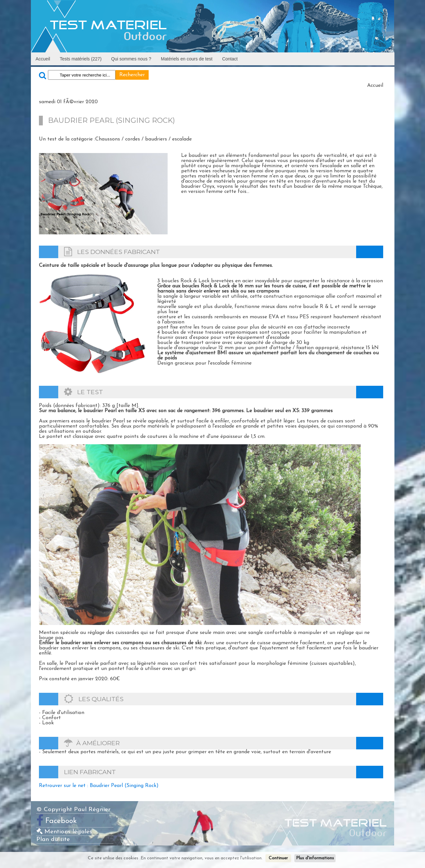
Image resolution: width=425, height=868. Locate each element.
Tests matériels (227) (81, 59)
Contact (230, 59)
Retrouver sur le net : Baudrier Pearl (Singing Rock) (99, 786)
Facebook (61, 821)
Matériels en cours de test (187, 59)
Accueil (43, 59)
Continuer (278, 858)
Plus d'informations (315, 858)
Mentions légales (64, 832)
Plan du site (53, 840)
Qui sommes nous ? (131, 59)
